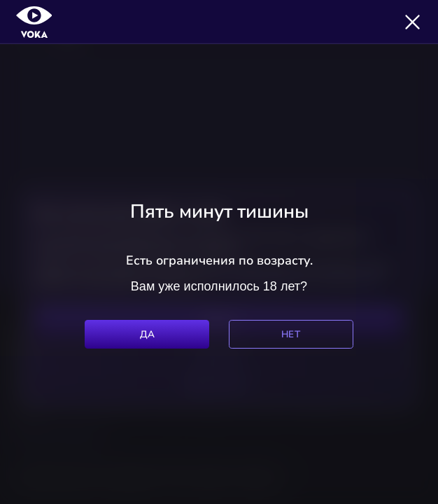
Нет (291, 334)
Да (148, 334)
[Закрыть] (412, 22)
